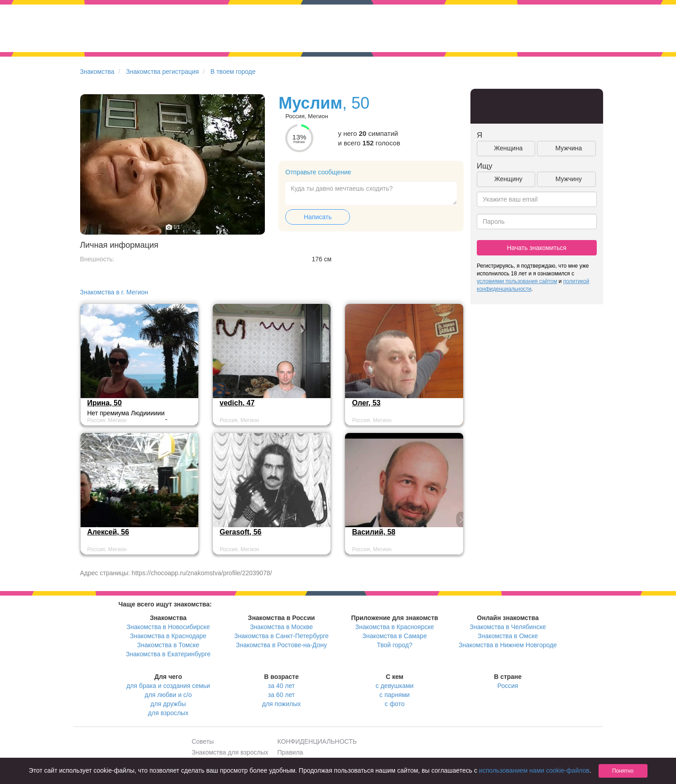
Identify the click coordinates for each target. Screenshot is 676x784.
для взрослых (168, 713)
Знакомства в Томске (168, 645)
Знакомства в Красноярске (394, 627)
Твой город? (395, 645)
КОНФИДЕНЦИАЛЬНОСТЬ (317, 741)
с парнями (395, 695)
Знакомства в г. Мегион (114, 292)
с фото (395, 704)
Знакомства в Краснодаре (168, 636)
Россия (508, 686)
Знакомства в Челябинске (508, 627)
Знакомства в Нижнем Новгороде (508, 645)
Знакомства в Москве (281, 627)
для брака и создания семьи (168, 686)
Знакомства (97, 72)
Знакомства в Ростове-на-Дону (281, 645)
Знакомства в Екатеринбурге (168, 654)
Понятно (623, 771)
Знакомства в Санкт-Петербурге (281, 636)
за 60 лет (281, 695)
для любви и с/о (168, 695)
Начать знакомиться (537, 248)
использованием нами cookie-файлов (534, 770)
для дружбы (168, 704)
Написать (318, 217)
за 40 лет (281, 686)
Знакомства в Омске (508, 636)
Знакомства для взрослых (230, 752)
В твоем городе (233, 72)
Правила (290, 752)
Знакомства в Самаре (394, 636)
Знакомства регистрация (162, 72)
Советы (203, 741)
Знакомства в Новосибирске (168, 627)
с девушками (395, 686)
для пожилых (281, 704)
